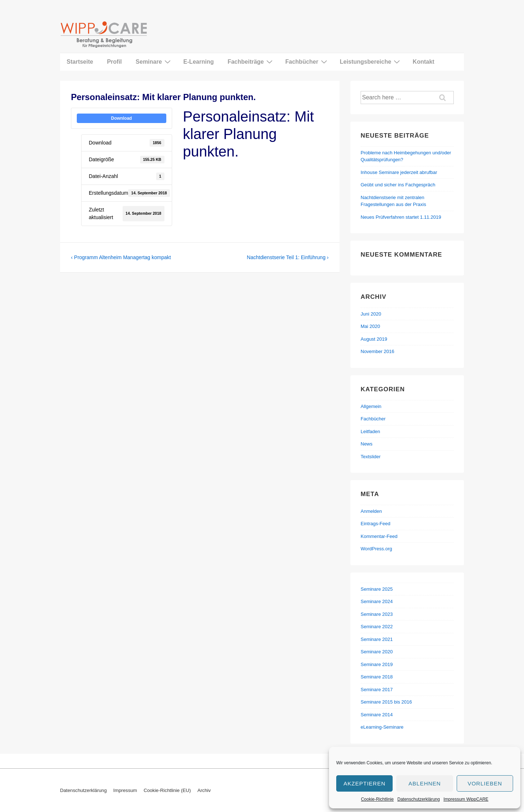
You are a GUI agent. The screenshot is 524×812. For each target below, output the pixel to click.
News (367, 444)
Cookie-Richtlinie (377, 799)
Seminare (154, 62)
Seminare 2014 (377, 715)
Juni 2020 (371, 314)
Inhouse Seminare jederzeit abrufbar (399, 172)
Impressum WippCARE (466, 799)
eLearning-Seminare (382, 727)
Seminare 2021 (377, 639)
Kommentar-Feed (379, 536)
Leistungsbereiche (371, 62)
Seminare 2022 (377, 627)
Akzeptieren (364, 783)
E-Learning (199, 62)
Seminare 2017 (377, 690)
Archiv (204, 790)
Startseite (80, 62)
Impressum (125, 790)
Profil (114, 62)
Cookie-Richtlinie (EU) (167, 790)
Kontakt (424, 62)
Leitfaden (370, 431)
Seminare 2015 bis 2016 (386, 702)
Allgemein (371, 406)
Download (121, 118)
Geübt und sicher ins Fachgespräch (398, 185)
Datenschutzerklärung (419, 799)
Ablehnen (425, 783)
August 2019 (374, 339)
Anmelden (371, 511)
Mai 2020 (370, 326)
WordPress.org (376, 549)
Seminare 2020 (377, 652)
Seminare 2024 (377, 601)
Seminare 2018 (377, 677)
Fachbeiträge (251, 62)
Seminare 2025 (377, 589)
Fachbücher (307, 62)
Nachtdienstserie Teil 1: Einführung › (288, 257)
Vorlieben (485, 783)
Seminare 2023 (377, 614)
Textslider (371, 457)
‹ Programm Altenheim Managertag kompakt (121, 257)
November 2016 (378, 351)
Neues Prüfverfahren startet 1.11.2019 (401, 217)
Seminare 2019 (377, 664)
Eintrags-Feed (376, 524)
